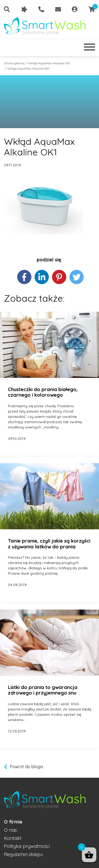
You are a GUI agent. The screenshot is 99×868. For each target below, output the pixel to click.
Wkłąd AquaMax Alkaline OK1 (49, 63)
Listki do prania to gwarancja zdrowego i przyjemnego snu (43, 690)
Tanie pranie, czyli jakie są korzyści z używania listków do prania (49, 544)
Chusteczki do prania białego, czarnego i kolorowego (43, 392)
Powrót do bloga (26, 767)
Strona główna (14, 63)
